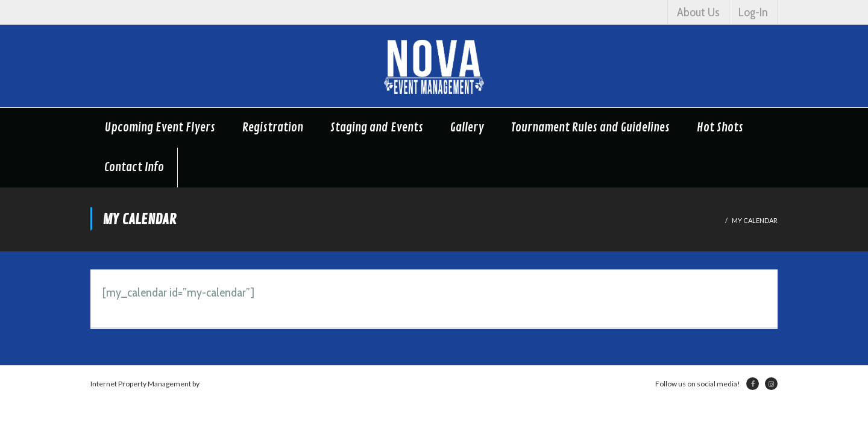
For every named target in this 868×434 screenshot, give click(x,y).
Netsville (215, 384)
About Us (698, 12)
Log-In (753, 12)
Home (711, 220)
